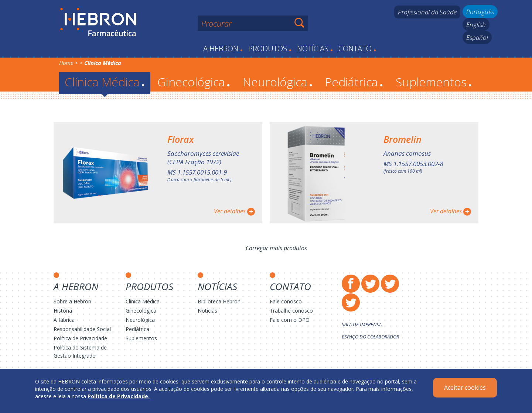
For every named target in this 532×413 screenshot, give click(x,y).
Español (477, 37)
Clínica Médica (105, 82)
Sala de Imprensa (362, 324)
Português (480, 12)
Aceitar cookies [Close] (465, 388)
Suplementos (434, 82)
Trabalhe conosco (291, 311)
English (476, 25)
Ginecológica (194, 82)
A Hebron (223, 49)
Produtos (270, 49)
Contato (357, 49)
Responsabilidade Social (82, 329)
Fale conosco (286, 301)
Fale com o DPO (290, 320)
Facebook (351, 284)
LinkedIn (351, 302)
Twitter (370, 284)
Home (66, 63)
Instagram (390, 284)
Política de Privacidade (80, 338)
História (63, 311)
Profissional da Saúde (427, 12)
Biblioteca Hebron (219, 301)
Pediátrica (354, 82)
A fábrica (64, 320)
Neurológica (278, 82)
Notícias (315, 49)
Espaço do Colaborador (370, 337)
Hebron (98, 23)
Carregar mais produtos (276, 248)
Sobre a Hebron (72, 301)
